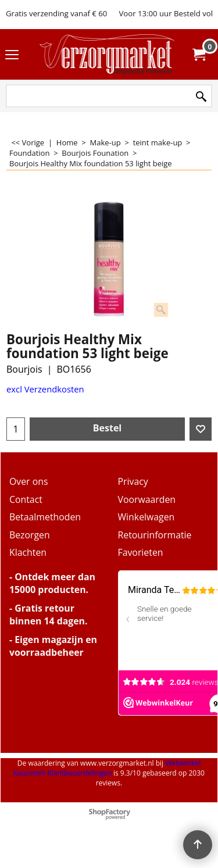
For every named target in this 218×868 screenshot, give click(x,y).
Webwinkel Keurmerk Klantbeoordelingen (107, 768)
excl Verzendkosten (45, 389)
